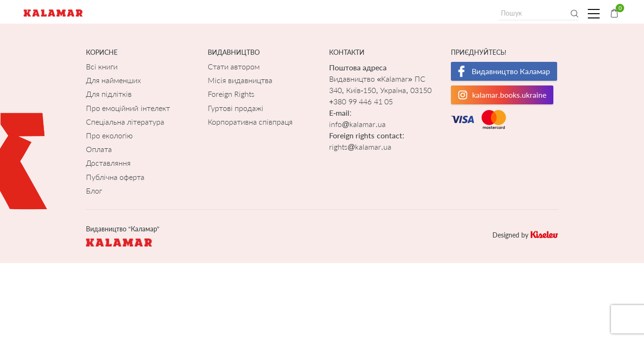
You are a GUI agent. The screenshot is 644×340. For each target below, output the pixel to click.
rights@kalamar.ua (360, 147)
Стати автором (234, 66)
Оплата (99, 149)
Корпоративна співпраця (250, 122)
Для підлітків (109, 94)
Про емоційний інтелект (128, 108)
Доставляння (108, 163)
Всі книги (102, 66)
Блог (94, 191)
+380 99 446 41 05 (361, 101)
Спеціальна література (125, 122)
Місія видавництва (240, 80)
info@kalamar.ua (357, 124)
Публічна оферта (115, 177)
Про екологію (109, 135)
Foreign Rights (231, 94)
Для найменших (114, 80)
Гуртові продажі (236, 108)
